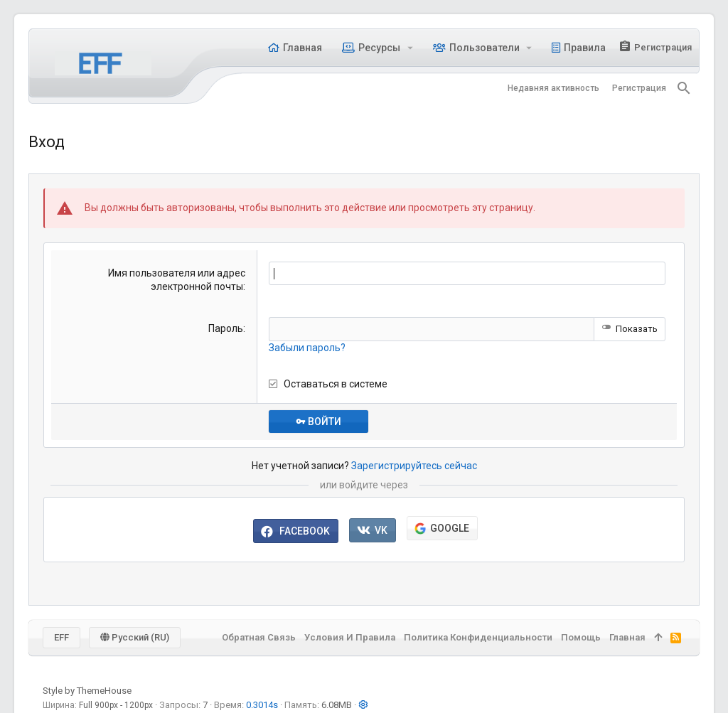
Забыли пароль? (307, 348)
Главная (627, 637)
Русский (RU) (135, 637)
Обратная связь (259, 637)
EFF (61, 637)
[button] (410, 48)
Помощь (581, 637)
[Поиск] (684, 88)
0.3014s (262, 705)
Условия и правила (350, 637)
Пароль (226, 328)
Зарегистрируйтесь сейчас (414, 466)
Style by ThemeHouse (87, 691)
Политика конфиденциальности (478, 637)
